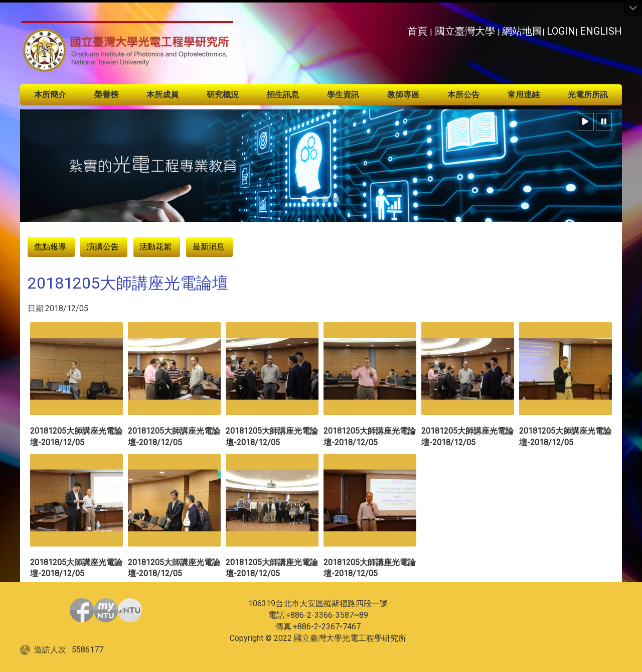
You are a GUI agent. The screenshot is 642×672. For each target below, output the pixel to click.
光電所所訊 (588, 95)
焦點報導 (50, 247)
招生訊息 (283, 95)
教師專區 (403, 95)
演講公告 (103, 247)
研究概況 (223, 95)
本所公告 (463, 95)
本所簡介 (50, 95)
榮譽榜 (106, 95)
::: (402, 28)
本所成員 (163, 95)
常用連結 (524, 95)
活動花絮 (155, 247)
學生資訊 (343, 95)
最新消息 (209, 247)
